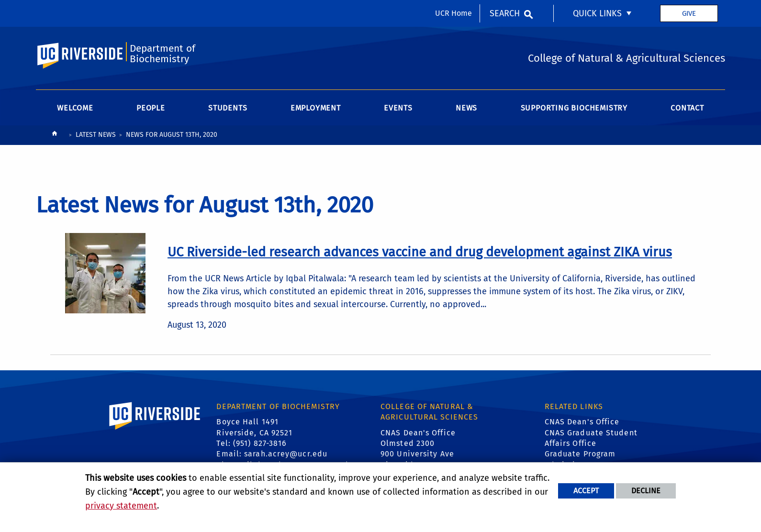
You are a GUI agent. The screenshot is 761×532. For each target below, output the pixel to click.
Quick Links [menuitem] (597, 13)
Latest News (96, 135)
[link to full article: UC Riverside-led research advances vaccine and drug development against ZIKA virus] (420, 252)
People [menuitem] (151, 108)
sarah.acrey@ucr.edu (286, 454)
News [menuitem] (466, 108)
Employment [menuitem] (316, 108)
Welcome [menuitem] (75, 108)
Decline (646, 491)
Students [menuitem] (228, 108)
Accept (586, 491)
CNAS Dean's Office (582, 422)
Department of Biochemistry (162, 54)
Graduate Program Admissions (580, 459)
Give (689, 13)
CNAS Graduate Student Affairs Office (591, 438)
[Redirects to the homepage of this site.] (55, 136)
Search (505, 13)
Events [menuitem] (398, 108)
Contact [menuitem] (687, 108)
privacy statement (121, 506)
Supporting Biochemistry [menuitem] (574, 108)
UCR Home (453, 13)
